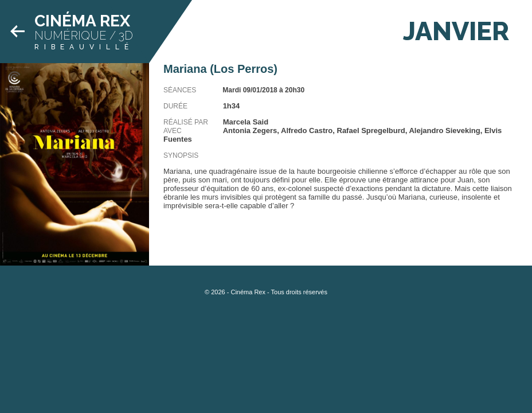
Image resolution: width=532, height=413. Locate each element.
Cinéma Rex (82, 21)
